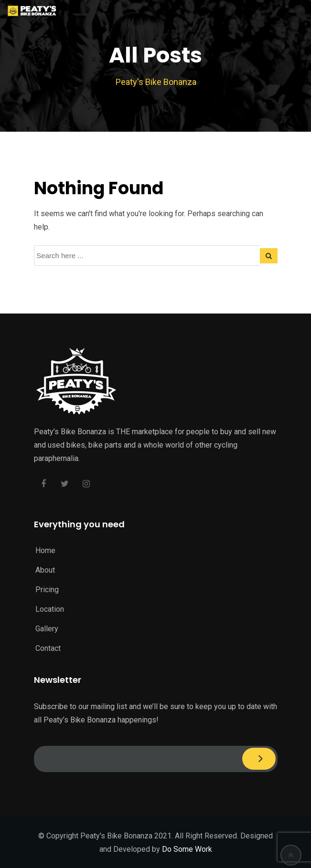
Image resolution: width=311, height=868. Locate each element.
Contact (48, 648)
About (45, 570)
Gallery (47, 629)
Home (45, 550)
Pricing (47, 590)
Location (50, 609)
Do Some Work (187, 849)
